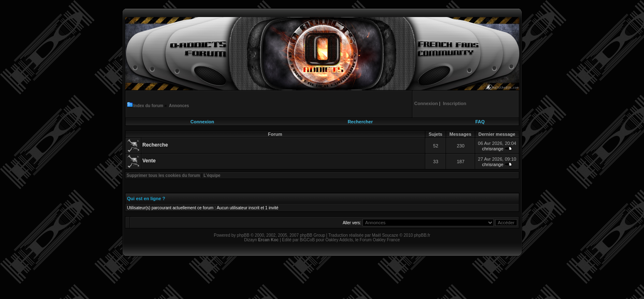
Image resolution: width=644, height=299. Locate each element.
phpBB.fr (422, 235)
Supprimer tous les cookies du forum (164, 175)
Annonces (179, 106)
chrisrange (492, 149)
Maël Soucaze (385, 235)
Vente (149, 161)
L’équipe (212, 175)
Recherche (155, 145)
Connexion (202, 122)
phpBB (243, 235)
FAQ (480, 122)
